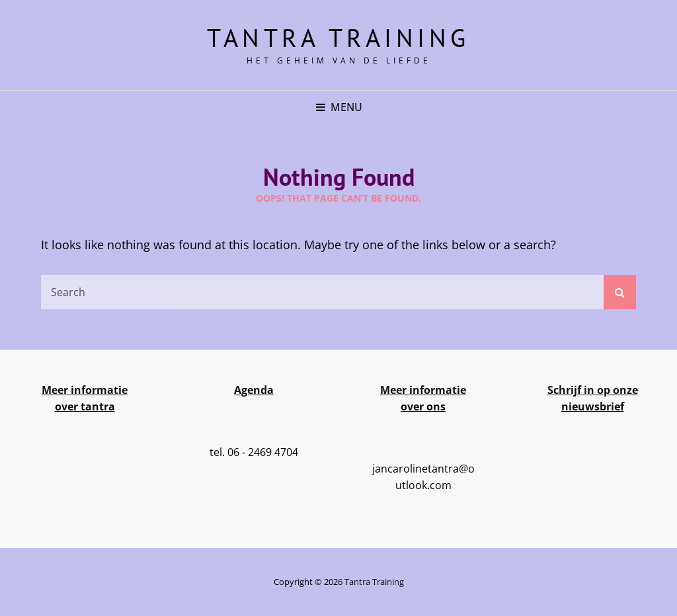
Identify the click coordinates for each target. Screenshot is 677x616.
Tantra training (338, 37)
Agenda (254, 390)
